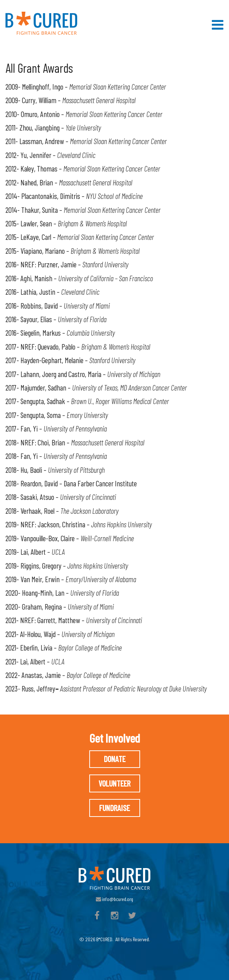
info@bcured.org (114, 899)
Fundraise (114, 808)
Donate (115, 759)
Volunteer (114, 783)
